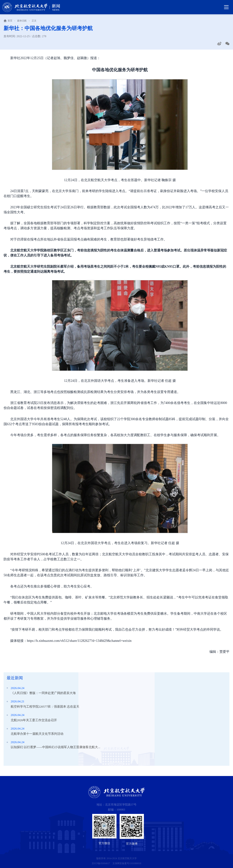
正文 (34, 21)
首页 (10, 21)
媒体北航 (22, 21)
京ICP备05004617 (101, 863)
